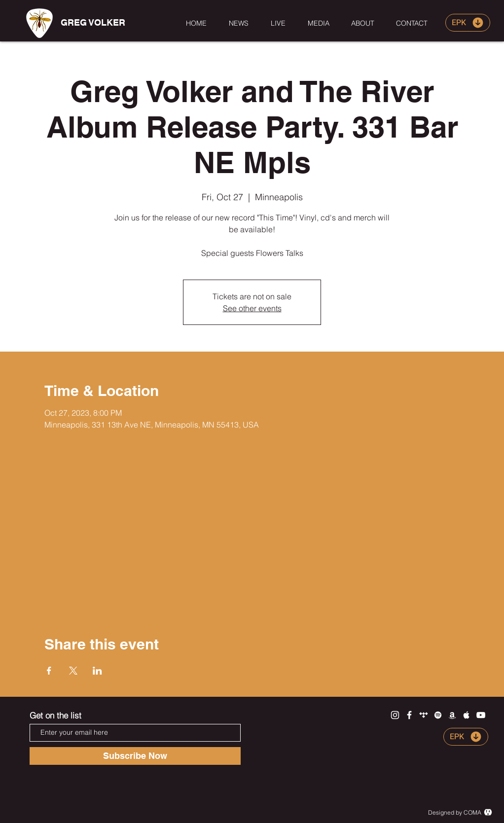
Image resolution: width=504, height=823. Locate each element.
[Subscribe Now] (135, 756)
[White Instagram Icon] (395, 715)
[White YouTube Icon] (481, 715)
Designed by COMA (455, 812)
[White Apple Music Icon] (467, 715)
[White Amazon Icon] (452, 715)
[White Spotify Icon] (438, 715)
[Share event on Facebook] (49, 671)
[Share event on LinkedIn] (97, 671)
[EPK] (468, 23)
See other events (252, 308)
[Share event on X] (73, 671)
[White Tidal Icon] (424, 715)
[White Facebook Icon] (409, 715)
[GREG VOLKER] (93, 23)
